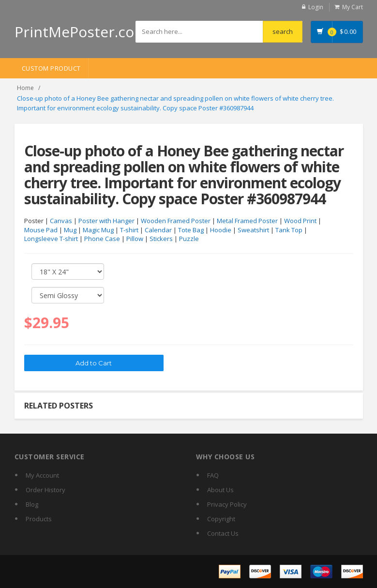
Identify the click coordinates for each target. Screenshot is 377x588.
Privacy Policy (227, 504)
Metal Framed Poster (247, 221)
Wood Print (300, 221)
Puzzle (189, 239)
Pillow (135, 239)
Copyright (221, 519)
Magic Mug (98, 230)
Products (39, 519)
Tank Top (289, 230)
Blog (32, 504)
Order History (45, 490)
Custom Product (51, 68)
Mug (70, 230)
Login (316, 7)
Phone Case (102, 239)
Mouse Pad (41, 230)
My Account (42, 475)
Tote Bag (191, 230)
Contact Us (223, 533)
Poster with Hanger (106, 221)
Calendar (158, 230)
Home (25, 88)
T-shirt (129, 230)
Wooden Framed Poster (176, 221)
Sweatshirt (253, 230)
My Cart (353, 7)
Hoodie (221, 230)
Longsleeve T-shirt (51, 239)
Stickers (161, 239)
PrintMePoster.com (81, 32)
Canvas (61, 221)
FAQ (213, 475)
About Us (220, 490)
